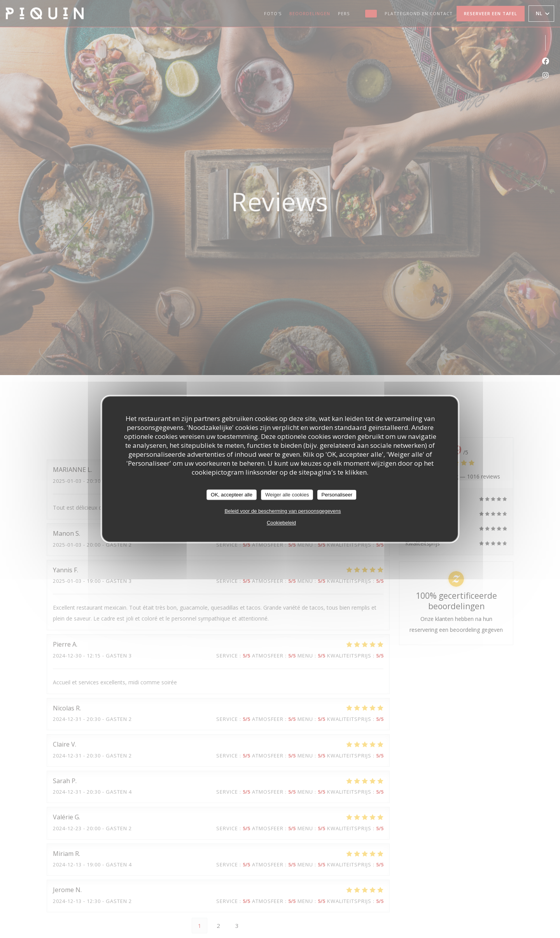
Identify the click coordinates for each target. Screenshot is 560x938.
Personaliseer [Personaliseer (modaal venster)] (337, 495)
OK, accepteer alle (232, 495)
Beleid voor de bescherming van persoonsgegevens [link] (283, 511)
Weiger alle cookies (287, 495)
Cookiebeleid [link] (281, 523)
